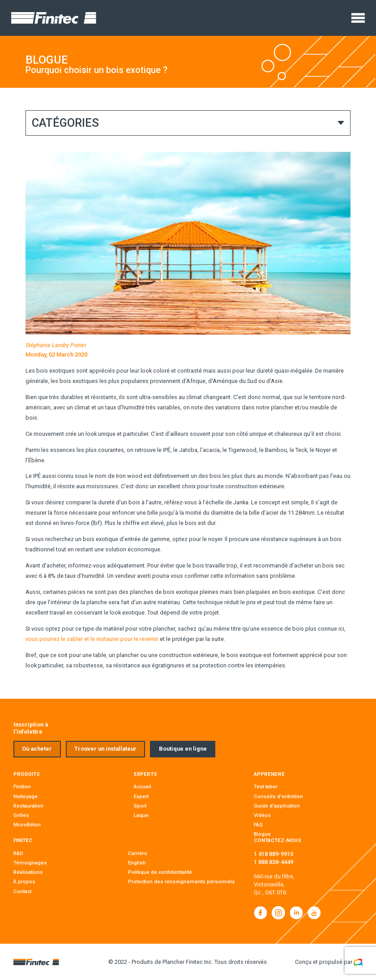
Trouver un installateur (105, 749)
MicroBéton (27, 825)
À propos (24, 881)
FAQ (258, 825)
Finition (22, 787)
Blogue (262, 834)
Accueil (143, 787)
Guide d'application (277, 806)
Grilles (21, 815)
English (137, 863)
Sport (140, 806)
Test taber (266, 787)
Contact (22, 891)
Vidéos (262, 815)
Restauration (28, 806)
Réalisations (28, 872)
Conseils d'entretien (278, 796)
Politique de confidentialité (160, 872)
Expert (141, 796)
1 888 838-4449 (273, 862)
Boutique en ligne (183, 749)
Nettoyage (26, 796)
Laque (141, 815)
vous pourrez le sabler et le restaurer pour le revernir (92, 639)
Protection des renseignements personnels (182, 881)
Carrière (138, 853)
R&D (18, 853)
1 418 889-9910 (273, 854)
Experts (145, 774)
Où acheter (37, 749)
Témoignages (30, 863)
